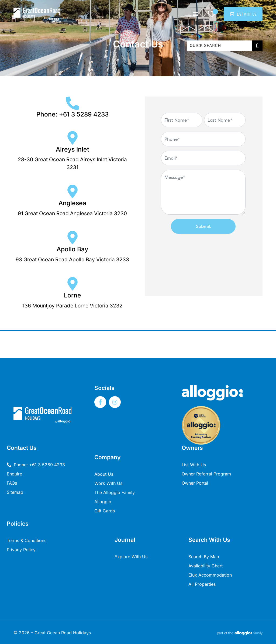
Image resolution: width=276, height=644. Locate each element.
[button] (194, 14)
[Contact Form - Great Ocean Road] (203, 195)
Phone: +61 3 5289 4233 (73, 114)
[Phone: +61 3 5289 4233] (73, 103)
